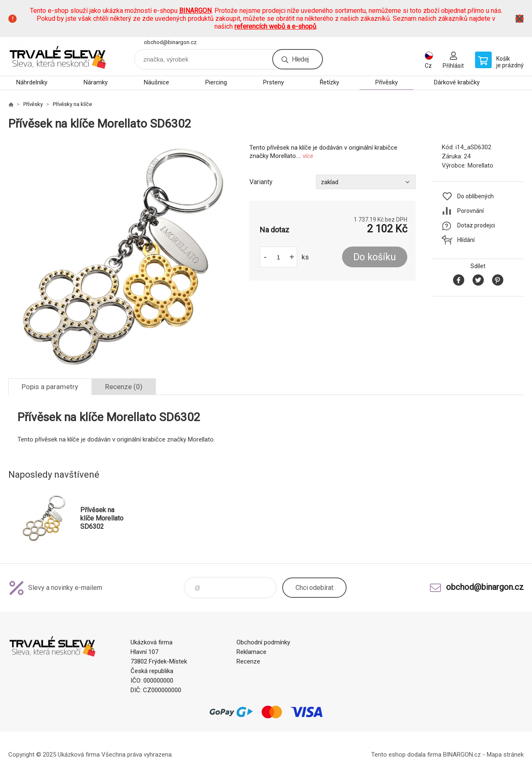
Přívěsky (387, 82)
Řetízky (329, 82)
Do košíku (375, 257)
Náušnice (156, 82)
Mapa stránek (505, 755)
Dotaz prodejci (476, 225)
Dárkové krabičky (457, 82)
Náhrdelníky (32, 82)
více (308, 156)
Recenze (248, 661)
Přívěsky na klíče (72, 104)
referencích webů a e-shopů (275, 26)
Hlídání (466, 240)
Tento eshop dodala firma (406, 755)
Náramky (96, 82)
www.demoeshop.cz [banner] (58, 56)
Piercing (216, 82)
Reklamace (251, 652)
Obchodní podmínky (263, 642)
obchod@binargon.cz (170, 42)
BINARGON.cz (462, 755)
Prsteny (273, 82)
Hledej (300, 59)
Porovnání (470, 211)
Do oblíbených (475, 196)
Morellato (480, 165)
